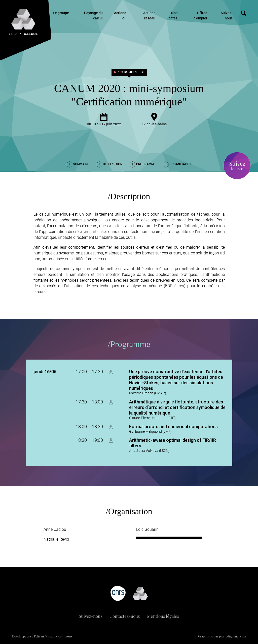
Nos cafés (173, 16)
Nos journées (127, 72)
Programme (143, 164)
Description (109, 164)
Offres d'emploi (200, 16)
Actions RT (120, 16)
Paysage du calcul (93, 16)
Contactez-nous (125, 616)
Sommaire (78, 164)
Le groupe (61, 13)
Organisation (177, 164)
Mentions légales (163, 616)
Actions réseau (149, 16)
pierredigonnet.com (233, 636)
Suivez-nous (227, 16)
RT (143, 72)
